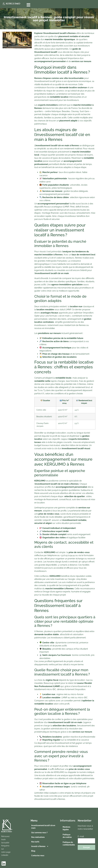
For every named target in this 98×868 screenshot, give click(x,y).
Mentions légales (66, 828)
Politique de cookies (67, 836)
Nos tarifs (35, 842)
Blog (33, 851)
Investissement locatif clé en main (43, 827)
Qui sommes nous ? (39, 833)
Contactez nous (38, 856)
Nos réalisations (38, 837)
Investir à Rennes (40, 846)
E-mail (81, 836)
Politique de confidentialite (69, 844)
